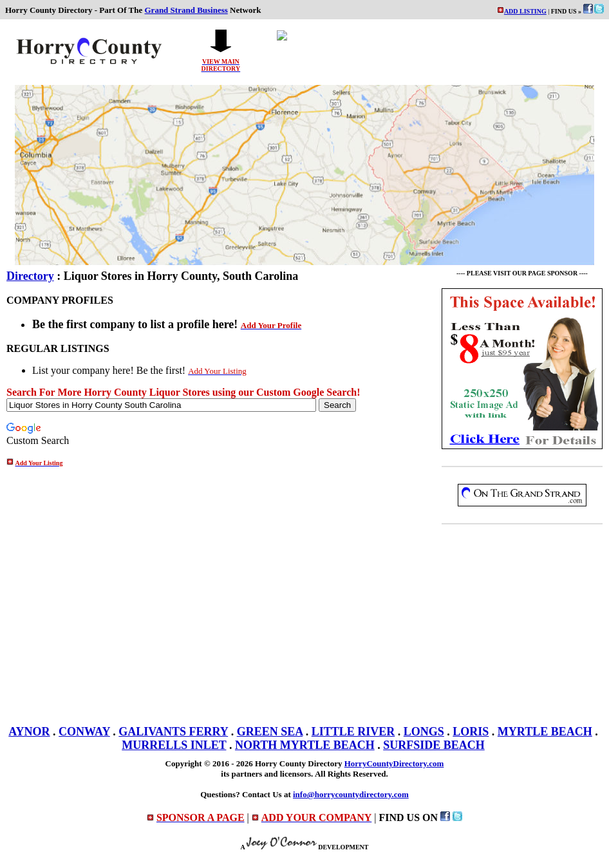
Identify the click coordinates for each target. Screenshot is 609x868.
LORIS (471, 732)
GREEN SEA (270, 732)
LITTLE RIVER (353, 732)
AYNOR (29, 732)
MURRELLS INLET (174, 745)
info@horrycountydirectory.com (351, 794)
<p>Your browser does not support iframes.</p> (433, 51)
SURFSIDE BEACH (434, 745)
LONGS (424, 732)
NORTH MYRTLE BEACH (305, 745)
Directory (30, 276)
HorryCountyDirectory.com (394, 763)
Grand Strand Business (186, 10)
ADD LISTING (525, 11)
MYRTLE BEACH (545, 732)
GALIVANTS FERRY (173, 732)
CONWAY (84, 732)
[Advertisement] (522, 622)
